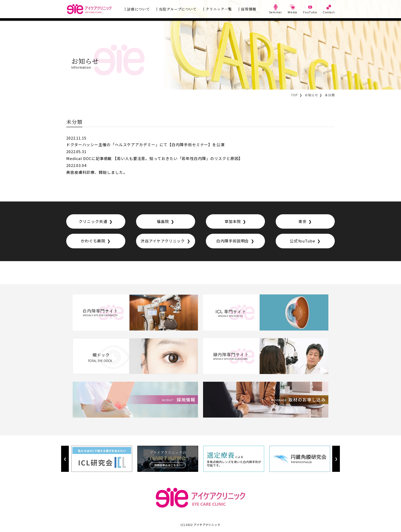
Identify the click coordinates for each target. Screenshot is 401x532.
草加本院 (233, 222)
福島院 (163, 222)
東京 (303, 222)
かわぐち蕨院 (93, 242)
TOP (294, 95)
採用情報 (249, 9)
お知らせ (311, 95)
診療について (138, 9)
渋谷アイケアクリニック (163, 242)
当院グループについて (178, 9)
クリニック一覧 (219, 9)
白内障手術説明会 (233, 242)
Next (336, 459)
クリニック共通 (93, 222)
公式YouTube (303, 242)
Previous (65, 459)
